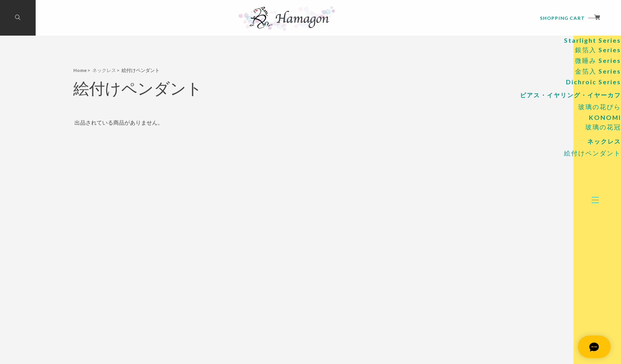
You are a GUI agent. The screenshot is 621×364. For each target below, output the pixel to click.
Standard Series (539, 79)
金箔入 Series (543, 119)
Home (80, 70)
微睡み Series (543, 109)
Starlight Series (539, 88)
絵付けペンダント (536, 206)
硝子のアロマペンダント (520, 66)
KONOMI (548, 168)
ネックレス (543, 193)
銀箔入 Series (543, 98)
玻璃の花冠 (546, 177)
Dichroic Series (540, 130)
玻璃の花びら (543, 157)
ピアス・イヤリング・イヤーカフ (505, 144)
